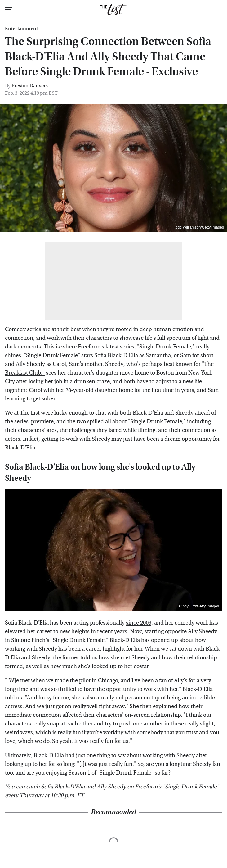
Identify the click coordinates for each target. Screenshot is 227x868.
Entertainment (21, 29)
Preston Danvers (30, 86)
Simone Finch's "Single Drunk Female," (60, 640)
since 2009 (139, 623)
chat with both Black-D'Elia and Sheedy (144, 413)
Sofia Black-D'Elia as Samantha (133, 355)
